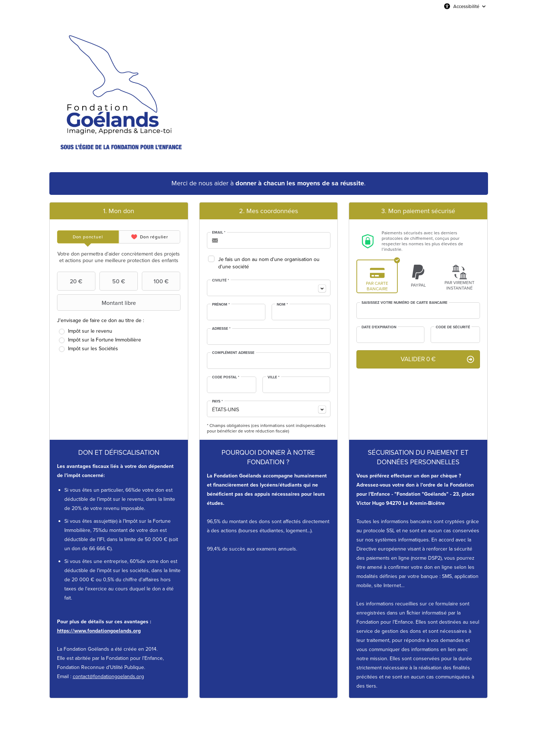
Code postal (226, 377)
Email (219, 233)
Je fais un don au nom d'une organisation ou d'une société (269, 263)
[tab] (88, 237)
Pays (218, 401)
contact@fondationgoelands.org (108, 676)
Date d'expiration (379, 327)
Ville (274, 377)
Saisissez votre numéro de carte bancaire (404, 303)
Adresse (221, 329)
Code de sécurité (453, 327)
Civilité (221, 280)
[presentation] (88, 237)
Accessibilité (466, 6)
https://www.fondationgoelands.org (99, 631)
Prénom (221, 305)
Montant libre (97, 303)
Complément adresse (233, 353)
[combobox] (269, 288)
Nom (282, 305)
